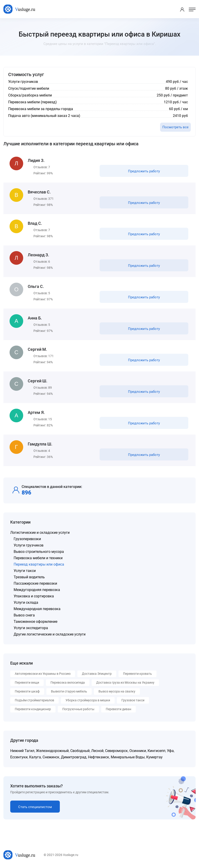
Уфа (170, 751)
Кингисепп (156, 751)
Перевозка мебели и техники (38, 558)
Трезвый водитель (29, 577)
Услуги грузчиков (29, 546)
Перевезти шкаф (27, 692)
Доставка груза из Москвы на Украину (125, 683)
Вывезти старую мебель (69, 692)
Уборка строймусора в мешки (88, 701)
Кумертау (154, 758)
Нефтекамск (99, 758)
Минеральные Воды (128, 758)
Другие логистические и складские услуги (50, 635)
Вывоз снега (24, 616)
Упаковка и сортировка (34, 597)
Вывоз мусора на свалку (117, 692)
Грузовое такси (133, 701)
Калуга (35, 758)
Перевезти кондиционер (33, 710)
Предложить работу (144, 171)
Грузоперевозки (27, 539)
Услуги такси (25, 571)
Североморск (116, 751)
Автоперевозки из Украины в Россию (43, 674)
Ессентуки (19, 758)
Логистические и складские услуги (40, 533)
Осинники (138, 751)
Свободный (80, 751)
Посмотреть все (175, 127)
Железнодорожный (52, 751)
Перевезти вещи (27, 683)
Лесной (97, 751)
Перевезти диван (118, 710)
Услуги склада (26, 603)
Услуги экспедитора (31, 628)
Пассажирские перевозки (35, 584)
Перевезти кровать (137, 674)
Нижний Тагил (22, 751)
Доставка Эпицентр (97, 674)
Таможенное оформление (35, 622)
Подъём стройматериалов (34, 701)
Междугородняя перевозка (37, 590)
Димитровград (74, 758)
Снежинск (51, 758)
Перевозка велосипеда (68, 683)
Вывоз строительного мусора (39, 552)
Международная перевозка (37, 609)
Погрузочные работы (78, 710)
